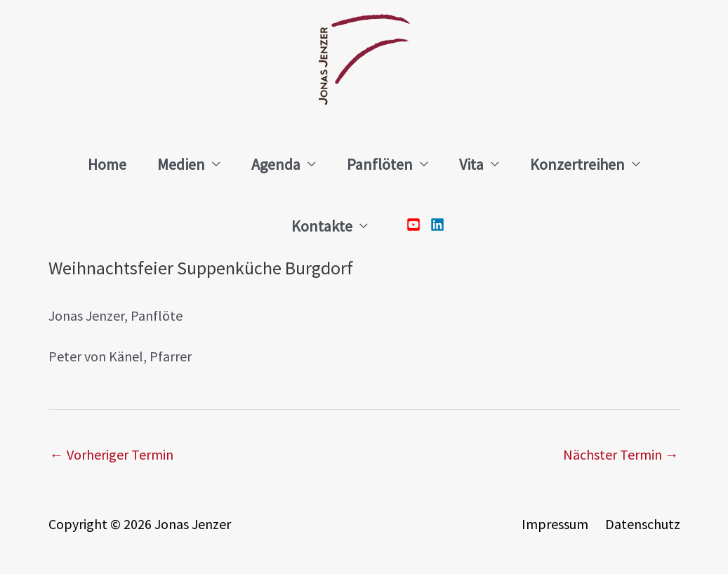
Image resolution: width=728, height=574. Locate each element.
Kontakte (322, 226)
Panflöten (380, 164)
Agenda (276, 164)
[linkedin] (434, 225)
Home (107, 164)
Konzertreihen (577, 164)
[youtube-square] (417, 225)
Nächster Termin (621, 454)
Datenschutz (643, 524)
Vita (471, 164)
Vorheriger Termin (112, 454)
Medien (181, 164)
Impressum (555, 524)
